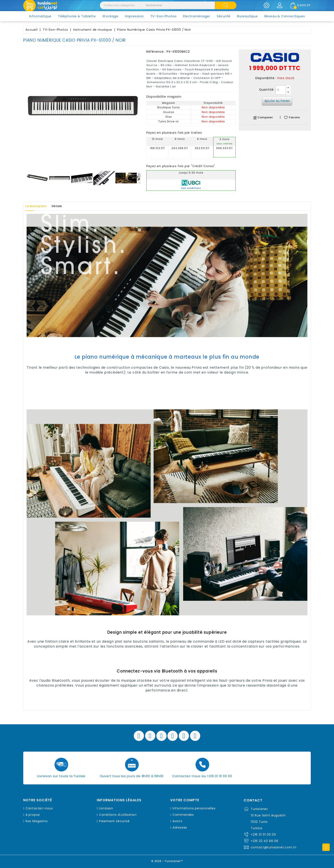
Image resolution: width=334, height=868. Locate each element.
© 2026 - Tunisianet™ (167, 860)
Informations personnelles (194, 808)
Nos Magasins (37, 821)
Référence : (156, 52)
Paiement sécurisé (114, 821)
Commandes (183, 815)
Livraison (106, 808)
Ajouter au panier (277, 101)
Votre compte (185, 800)
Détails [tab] (64, 206)
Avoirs (177, 821)
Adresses (180, 827)
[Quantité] (281, 90)
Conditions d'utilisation (118, 815)
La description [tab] (39, 206)
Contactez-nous (39, 808)
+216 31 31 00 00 (263, 835)
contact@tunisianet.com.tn (274, 847)
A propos (33, 815)
